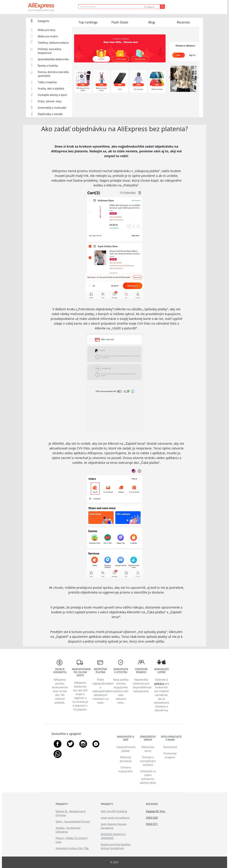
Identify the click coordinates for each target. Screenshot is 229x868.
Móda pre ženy (47, 30)
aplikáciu (159, 683)
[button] (88, 23)
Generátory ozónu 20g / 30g (72, 848)
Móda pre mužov (48, 36)
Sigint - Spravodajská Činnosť (73, 822)
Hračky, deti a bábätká (51, 89)
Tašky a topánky (47, 82)
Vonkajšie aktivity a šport (52, 95)
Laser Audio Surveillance (115, 818)
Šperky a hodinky (48, 66)
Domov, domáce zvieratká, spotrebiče (54, 74)
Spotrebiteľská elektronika (53, 59)
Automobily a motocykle (52, 108)
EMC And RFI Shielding (114, 811)
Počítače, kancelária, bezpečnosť (50, 51)
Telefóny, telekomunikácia (53, 43)
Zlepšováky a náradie (50, 114)
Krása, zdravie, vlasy (50, 101)
